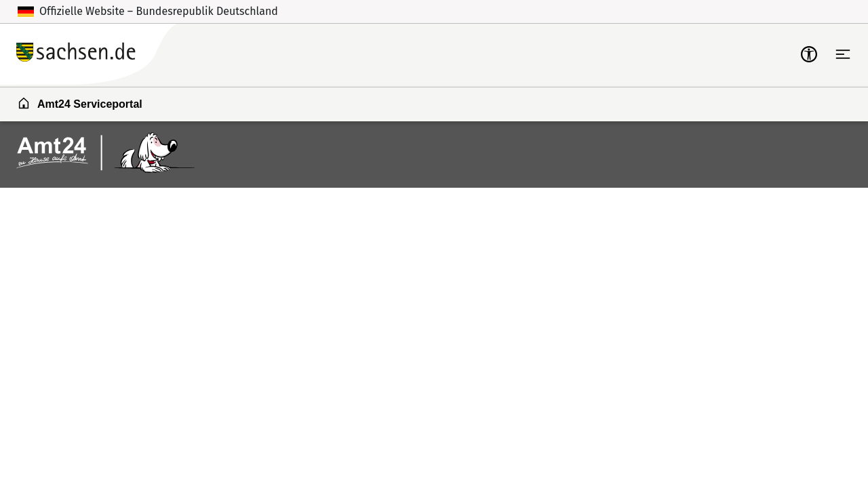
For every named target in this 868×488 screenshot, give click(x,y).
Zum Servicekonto (676, 54)
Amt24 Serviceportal (80, 103)
